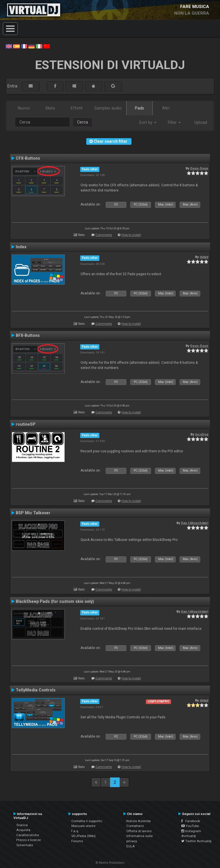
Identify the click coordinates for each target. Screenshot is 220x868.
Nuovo (24, 108)
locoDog (202, 434)
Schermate (25, 845)
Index (21, 247)
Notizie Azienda (139, 821)
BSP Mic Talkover (33, 513)
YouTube (190, 826)
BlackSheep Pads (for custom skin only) (55, 601)
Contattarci (135, 826)
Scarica (22, 825)
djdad (204, 257)
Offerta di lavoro (139, 831)
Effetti (77, 108)
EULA (131, 846)
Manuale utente (83, 826)
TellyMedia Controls (36, 690)
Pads (140, 108)
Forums (77, 841)
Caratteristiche (28, 835)
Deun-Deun (199, 168)
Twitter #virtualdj (196, 841)
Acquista (23, 830)
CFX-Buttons (28, 158)
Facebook (191, 821)
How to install (131, 235)
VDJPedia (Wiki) (84, 836)
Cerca (82, 122)
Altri (166, 108)
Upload (201, 122)
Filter (174, 122)
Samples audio (108, 108)
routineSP (26, 424)
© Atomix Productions (110, 863)
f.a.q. (75, 831)
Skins (50, 108)
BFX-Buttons (28, 335)
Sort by (148, 122)
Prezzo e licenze (29, 840)
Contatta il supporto (87, 821)
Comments (104, 235)
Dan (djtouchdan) (195, 523)
